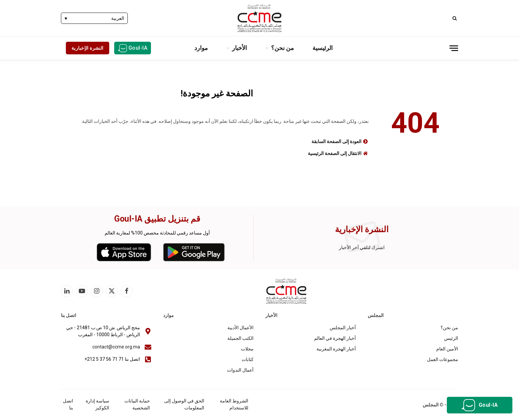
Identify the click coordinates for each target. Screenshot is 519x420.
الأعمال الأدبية (240, 328)
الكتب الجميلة (240, 338)
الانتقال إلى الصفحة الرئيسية (335, 153)
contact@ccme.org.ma (116, 347)
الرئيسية (323, 48)
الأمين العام (447, 349)
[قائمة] (454, 48)
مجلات (247, 349)
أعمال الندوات (240, 370)
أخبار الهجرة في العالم (335, 338)
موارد (201, 48)
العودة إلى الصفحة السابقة (336, 141)
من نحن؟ (283, 48)
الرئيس (451, 338)
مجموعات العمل (443, 359)
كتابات (248, 359)
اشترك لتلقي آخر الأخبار (362, 247)
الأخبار (239, 48)
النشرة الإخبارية (88, 48)
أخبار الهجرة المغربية (336, 349)
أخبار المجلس (343, 328)
